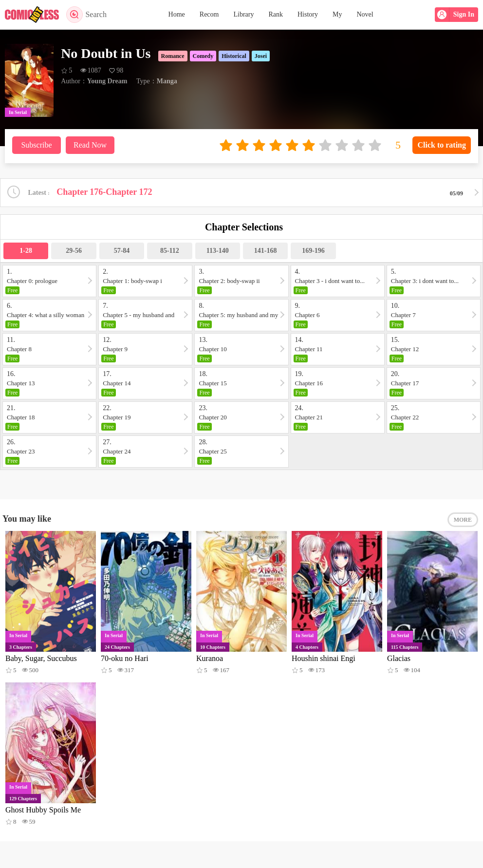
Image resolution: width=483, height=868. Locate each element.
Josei (261, 56)
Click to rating (442, 145)
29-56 (74, 251)
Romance (173, 56)
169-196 (313, 251)
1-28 (26, 251)
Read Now (90, 145)
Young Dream (107, 81)
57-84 (122, 251)
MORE (463, 520)
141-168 (266, 251)
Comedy (203, 56)
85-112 (170, 251)
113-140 (218, 251)
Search (86, 15)
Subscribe (36, 145)
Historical (234, 56)
